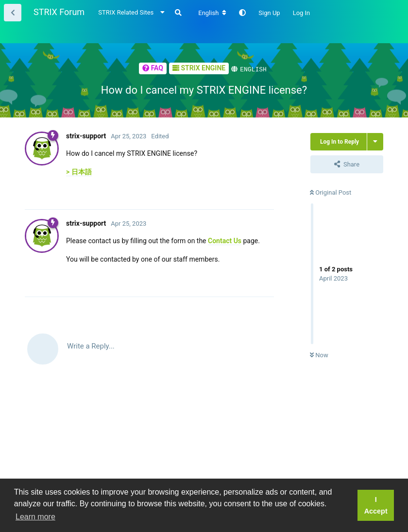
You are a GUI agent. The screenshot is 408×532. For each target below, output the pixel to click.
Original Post (331, 192)
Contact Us (225, 240)
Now (319, 355)
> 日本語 (79, 171)
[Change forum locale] (212, 13)
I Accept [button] (376, 505)
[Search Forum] (178, 13)
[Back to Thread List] (13, 13)
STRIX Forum (59, 12)
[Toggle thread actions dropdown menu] (375, 141)
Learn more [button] (35, 517)
